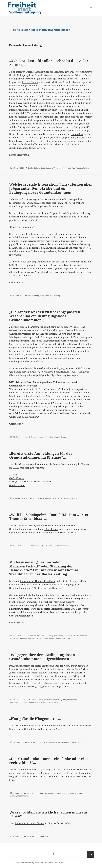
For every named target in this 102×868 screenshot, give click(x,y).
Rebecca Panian (30, 82)
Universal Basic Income (51, 702)
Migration (32, 638)
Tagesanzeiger (23, 796)
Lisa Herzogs (30, 199)
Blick (12, 482)
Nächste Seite (91, 854)
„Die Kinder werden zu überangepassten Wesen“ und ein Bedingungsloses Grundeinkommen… (45, 316)
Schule (64, 437)
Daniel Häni (47, 546)
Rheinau (16, 86)
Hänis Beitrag (51, 529)
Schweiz (39, 638)
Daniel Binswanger (28, 770)
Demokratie (58, 636)
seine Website (71, 327)
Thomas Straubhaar (60, 546)
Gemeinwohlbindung (18, 638)
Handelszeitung (17, 485)
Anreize (33, 636)
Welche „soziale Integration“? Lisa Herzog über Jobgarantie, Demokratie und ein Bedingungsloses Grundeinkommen (51, 188)
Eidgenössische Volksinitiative (53, 168)
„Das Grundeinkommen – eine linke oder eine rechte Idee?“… (49, 761)
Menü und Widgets (91, 11)
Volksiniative (85, 72)
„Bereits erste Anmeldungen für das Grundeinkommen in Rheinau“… (41, 455)
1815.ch (36, 498)
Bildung (46, 437)
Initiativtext (77, 134)
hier (61, 206)
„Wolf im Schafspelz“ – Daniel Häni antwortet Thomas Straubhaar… (49, 517)
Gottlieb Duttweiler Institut (72, 742)
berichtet (20, 72)
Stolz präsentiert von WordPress (50, 863)
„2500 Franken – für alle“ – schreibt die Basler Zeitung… (49, 63)
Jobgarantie (38, 262)
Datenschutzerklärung (25, 863)
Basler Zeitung (34, 168)
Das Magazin (60, 793)
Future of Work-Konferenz (50, 742)
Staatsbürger (49, 638)
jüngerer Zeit (36, 372)
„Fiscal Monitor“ (18, 673)
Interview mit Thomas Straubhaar (38, 581)
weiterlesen (16, 282)
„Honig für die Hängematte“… (35, 719)
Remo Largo (57, 327)
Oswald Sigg (33, 79)
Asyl (38, 636)
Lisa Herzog (55, 296)
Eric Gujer (65, 776)
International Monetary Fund (55, 700)
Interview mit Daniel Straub (29, 823)
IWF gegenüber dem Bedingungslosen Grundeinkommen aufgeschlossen (42, 657)
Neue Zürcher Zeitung (32, 702)
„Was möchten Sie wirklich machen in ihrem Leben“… (48, 814)
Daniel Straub (44, 836)
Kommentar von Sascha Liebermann (59, 532)
